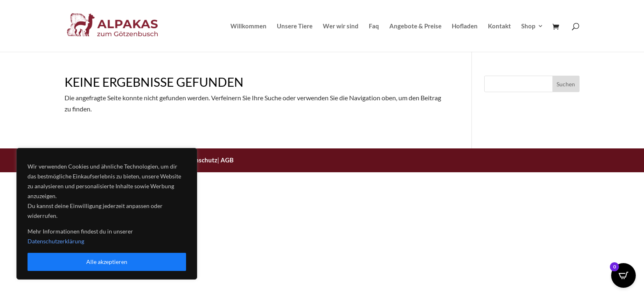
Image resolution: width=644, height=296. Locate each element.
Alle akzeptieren (107, 262)
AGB (227, 160)
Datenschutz (199, 160)
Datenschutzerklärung (56, 241)
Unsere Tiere (295, 26)
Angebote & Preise (415, 26)
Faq (374, 26)
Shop (528, 26)
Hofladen (465, 26)
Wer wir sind (341, 26)
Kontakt (499, 26)
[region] (107, 214)
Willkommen (248, 26)
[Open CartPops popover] (623, 275)
